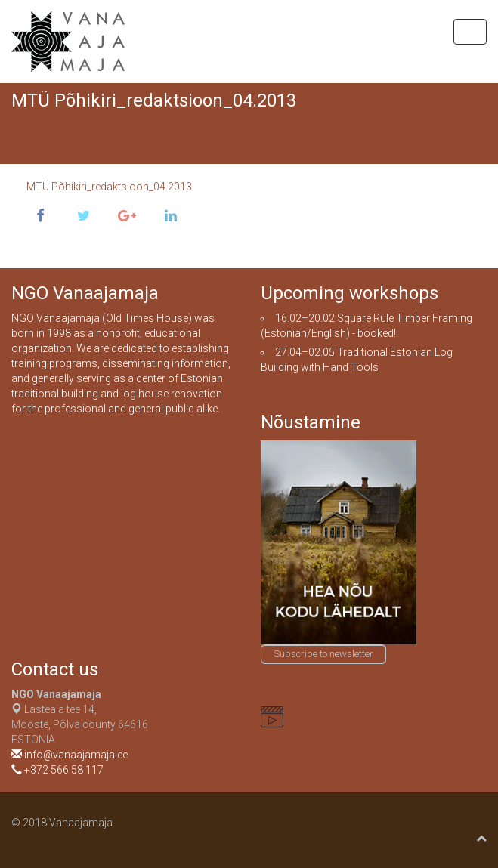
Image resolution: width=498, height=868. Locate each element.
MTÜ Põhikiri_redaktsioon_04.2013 (109, 187)
